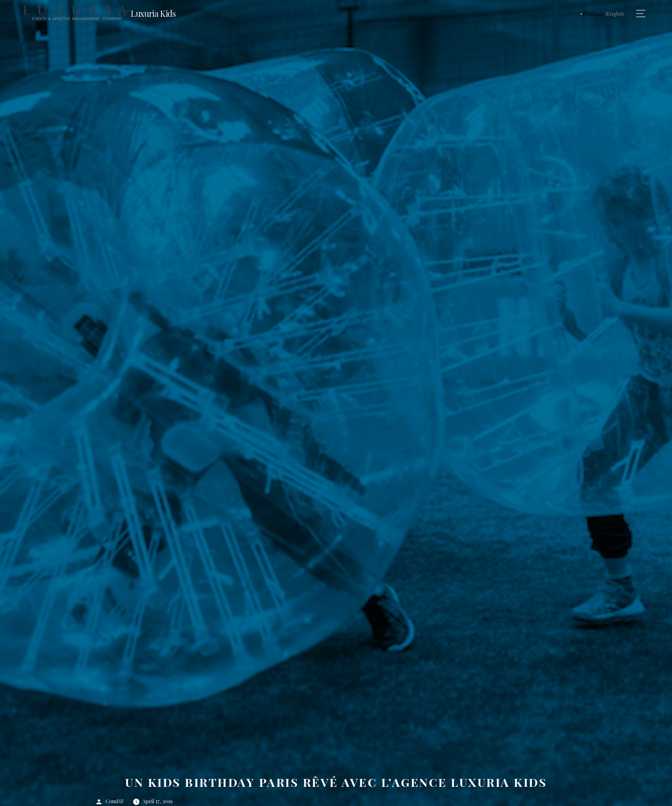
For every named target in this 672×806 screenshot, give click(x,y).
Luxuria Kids (153, 14)
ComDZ (115, 801)
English (616, 14)
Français (593, 14)
